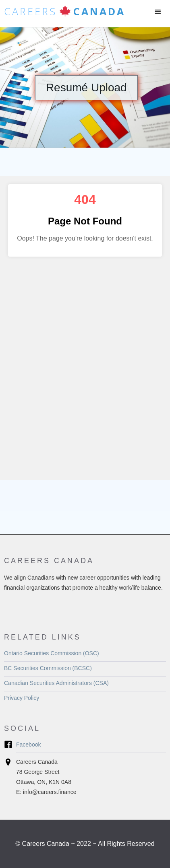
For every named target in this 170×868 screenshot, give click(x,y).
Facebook (28, 745)
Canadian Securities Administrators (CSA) (56, 683)
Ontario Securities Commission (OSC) (52, 653)
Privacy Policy (22, 698)
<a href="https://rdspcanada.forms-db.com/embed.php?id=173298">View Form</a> (85, 328)
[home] (63, 13)
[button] (158, 12)
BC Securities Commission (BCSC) (48, 668)
